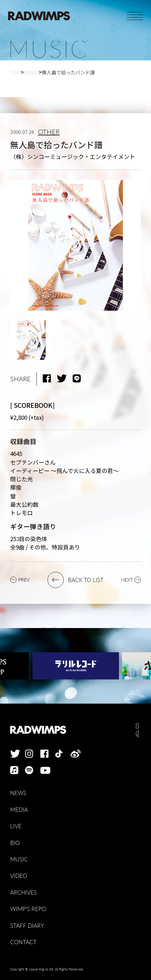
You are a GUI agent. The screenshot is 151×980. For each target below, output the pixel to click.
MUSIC (19, 859)
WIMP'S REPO (28, 909)
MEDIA (19, 810)
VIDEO (19, 876)
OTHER (49, 132)
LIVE (16, 826)
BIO (15, 843)
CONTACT (23, 942)
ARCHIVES (23, 892)
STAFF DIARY (27, 925)
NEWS (18, 793)
